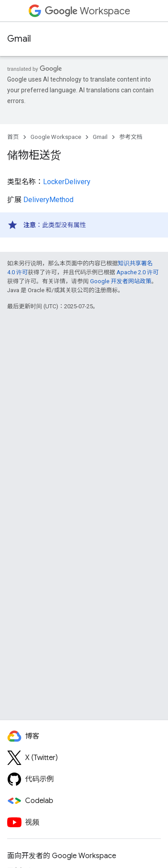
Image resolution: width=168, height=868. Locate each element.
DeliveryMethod (48, 200)
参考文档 (131, 137)
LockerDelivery (67, 182)
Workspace (88, 11)
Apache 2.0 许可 (138, 272)
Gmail (19, 39)
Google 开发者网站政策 (121, 281)
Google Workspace (56, 137)
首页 (13, 137)
